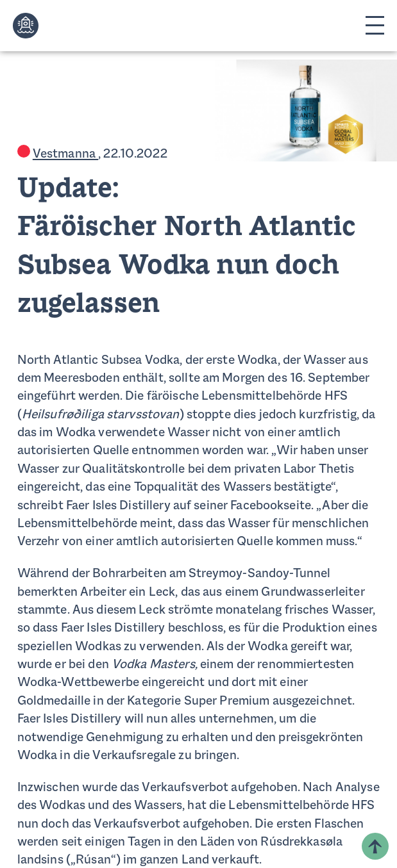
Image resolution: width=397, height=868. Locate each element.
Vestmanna (65, 154)
